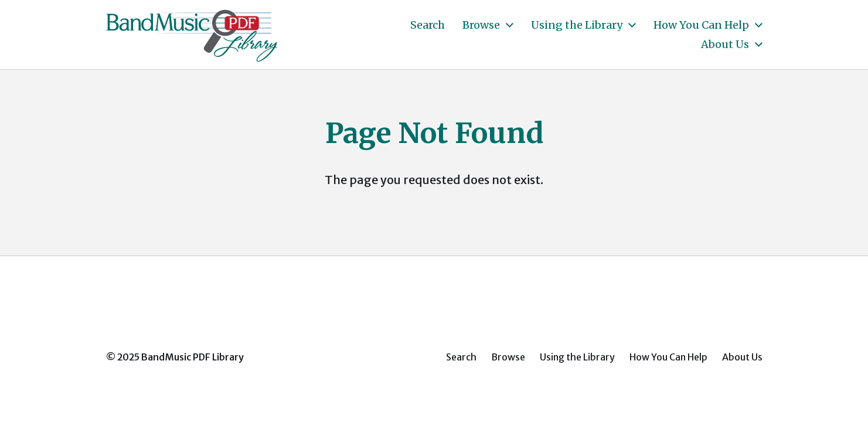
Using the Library (577, 25)
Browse (481, 25)
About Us (725, 45)
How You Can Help (701, 25)
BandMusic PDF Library (193, 357)
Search (428, 25)
